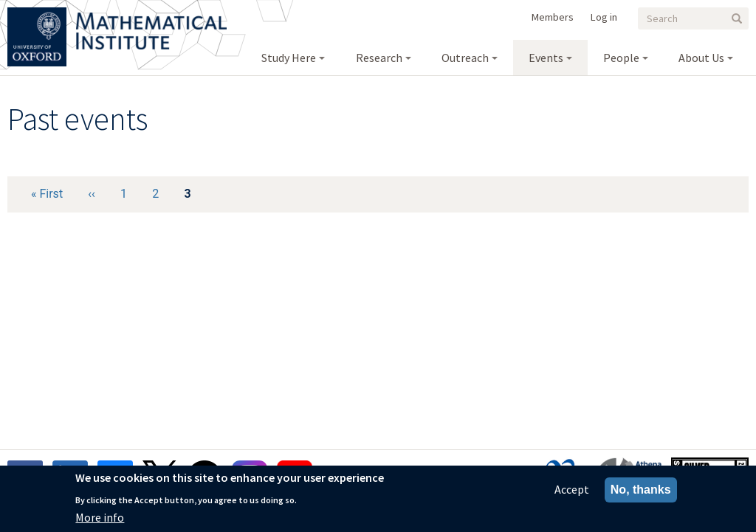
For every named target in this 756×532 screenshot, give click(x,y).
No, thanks (641, 493)
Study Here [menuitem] (289, 58)
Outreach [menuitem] (465, 58)
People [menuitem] (621, 58)
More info (100, 520)
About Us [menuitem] (701, 58)
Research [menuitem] (379, 58)
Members (553, 17)
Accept (572, 492)
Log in (604, 17)
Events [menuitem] (546, 58)
